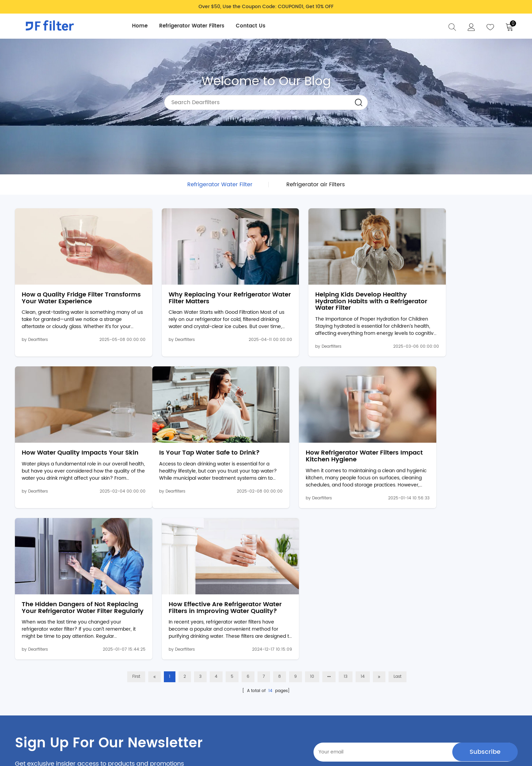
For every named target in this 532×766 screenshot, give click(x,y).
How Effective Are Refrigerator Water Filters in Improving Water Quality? (456, 438)
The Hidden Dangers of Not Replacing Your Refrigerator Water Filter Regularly (321, 438)
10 (312, 511)
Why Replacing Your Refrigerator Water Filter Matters (201, 287)
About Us (301, 681)
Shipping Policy (232, 670)
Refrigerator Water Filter (220, 185)
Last (397, 511)
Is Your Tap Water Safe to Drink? (72, 432)
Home (141, 26)
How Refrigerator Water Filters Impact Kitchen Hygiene (196, 435)
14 (363, 511)
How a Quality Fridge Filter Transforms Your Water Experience (62, 291)
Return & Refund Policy (240, 681)
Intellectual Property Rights (46, 711)
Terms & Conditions (237, 691)
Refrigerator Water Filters (193, 26)
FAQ (295, 659)
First (136, 511)
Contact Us (252, 26)
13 (346, 511)
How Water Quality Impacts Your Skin (457, 287)
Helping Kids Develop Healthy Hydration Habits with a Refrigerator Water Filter (324, 291)
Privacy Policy (231, 659)
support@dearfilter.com (58, 702)
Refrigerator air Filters (316, 185)
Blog (296, 670)
